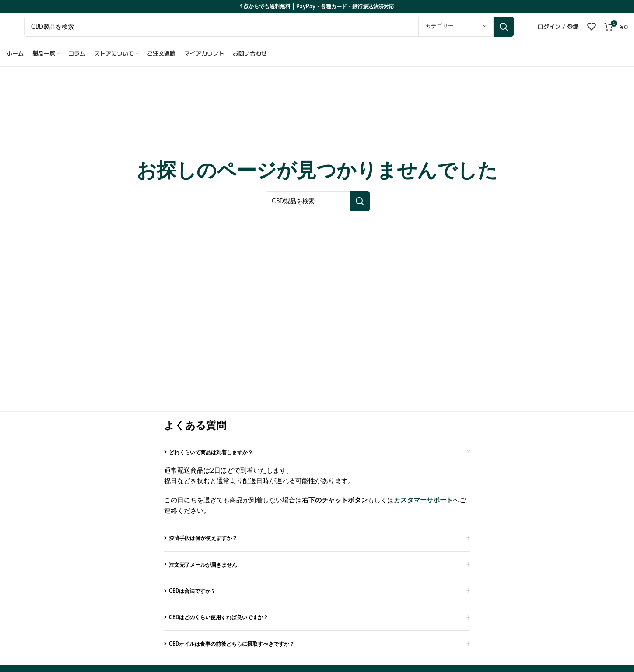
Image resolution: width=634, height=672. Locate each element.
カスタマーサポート (423, 506)
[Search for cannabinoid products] (269, 31)
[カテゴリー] (456, 31)
